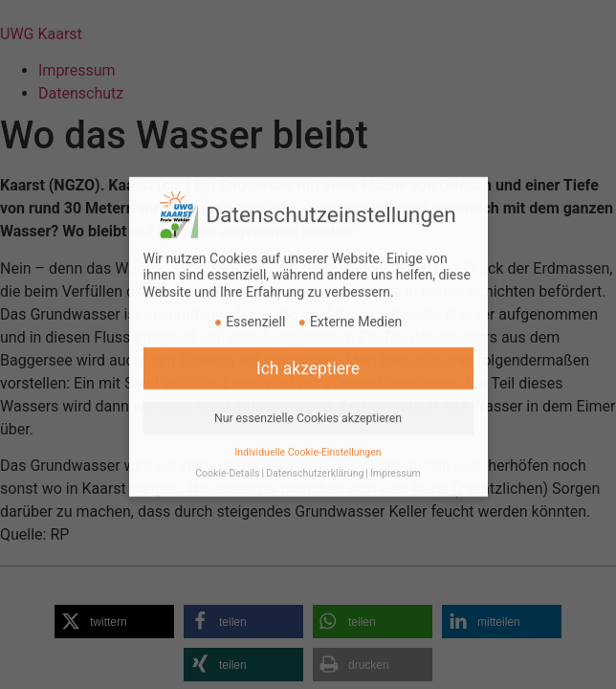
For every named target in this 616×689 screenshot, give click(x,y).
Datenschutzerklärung (315, 463)
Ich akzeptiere (308, 357)
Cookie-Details (227, 463)
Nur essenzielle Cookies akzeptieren (308, 407)
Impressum (396, 463)
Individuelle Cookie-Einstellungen (308, 441)
